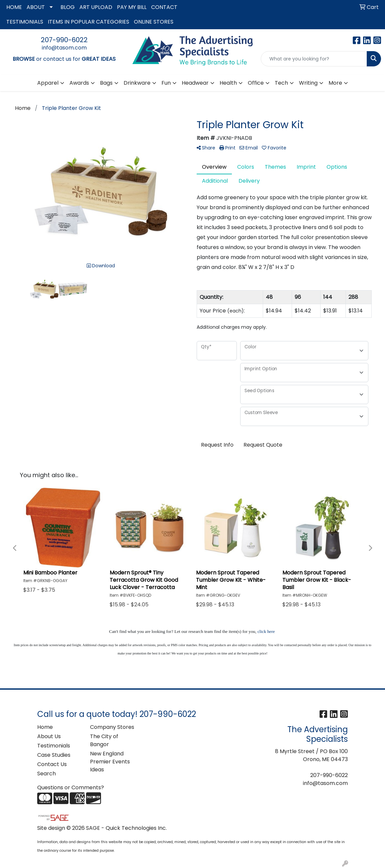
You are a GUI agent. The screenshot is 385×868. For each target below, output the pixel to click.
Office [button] (256, 83)
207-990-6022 (64, 40)
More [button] (335, 83)
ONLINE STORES (154, 22)
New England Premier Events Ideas (110, 762)
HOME (14, 7)
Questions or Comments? (71, 787)
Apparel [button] (48, 83)
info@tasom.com (64, 48)
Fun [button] (166, 83)
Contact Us (52, 764)
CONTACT (164, 7)
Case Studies (54, 755)
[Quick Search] (314, 59)
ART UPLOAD (96, 7)
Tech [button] (281, 83)
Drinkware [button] (137, 83)
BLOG (68, 7)
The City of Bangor (104, 740)
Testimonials (54, 746)
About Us (49, 736)
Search (47, 774)
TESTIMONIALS (25, 22)
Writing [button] (308, 83)
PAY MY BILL (132, 7)
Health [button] (228, 83)
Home (45, 727)
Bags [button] (106, 83)
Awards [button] (79, 83)
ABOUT (36, 7)
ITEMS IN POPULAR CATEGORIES (89, 22)
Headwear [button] (195, 83)
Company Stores (112, 727)
